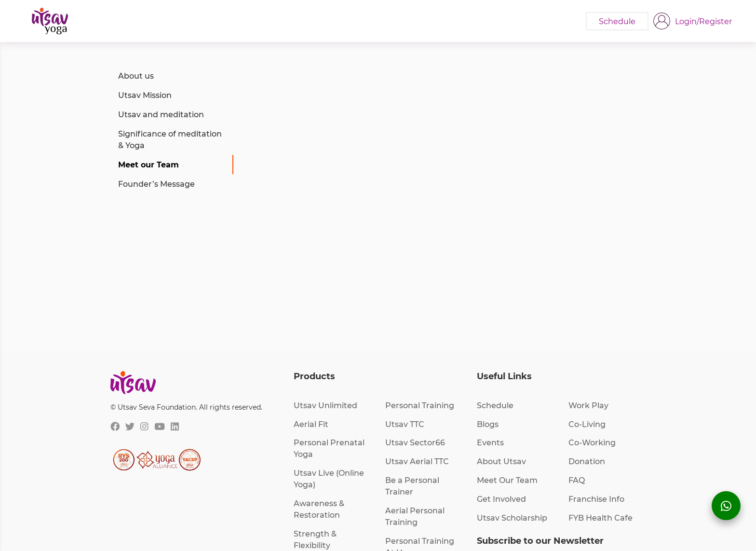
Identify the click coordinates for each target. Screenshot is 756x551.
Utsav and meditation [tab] (161, 114)
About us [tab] (136, 76)
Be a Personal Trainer (412, 486)
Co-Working (592, 442)
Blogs (488, 424)
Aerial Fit (311, 424)
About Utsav (501, 461)
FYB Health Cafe (601, 517)
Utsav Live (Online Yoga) (329, 478)
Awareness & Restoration (319, 509)
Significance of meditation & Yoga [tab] (170, 139)
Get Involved (501, 499)
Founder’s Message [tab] (156, 184)
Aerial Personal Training (415, 516)
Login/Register (703, 21)
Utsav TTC (405, 424)
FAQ (577, 480)
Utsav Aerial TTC (417, 461)
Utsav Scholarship (512, 517)
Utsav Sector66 (415, 442)
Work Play (588, 405)
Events (490, 442)
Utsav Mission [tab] (145, 95)
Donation (587, 461)
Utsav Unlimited (325, 405)
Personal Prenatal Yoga (329, 448)
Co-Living (587, 424)
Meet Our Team (507, 480)
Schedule (495, 405)
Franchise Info (596, 499)
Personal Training (420, 405)
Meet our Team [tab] (148, 164)
